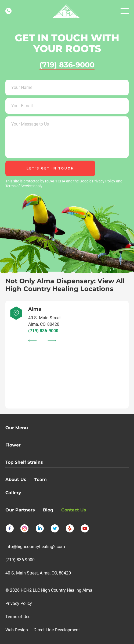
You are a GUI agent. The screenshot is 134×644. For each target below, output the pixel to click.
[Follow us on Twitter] (55, 528)
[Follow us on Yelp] (70, 528)
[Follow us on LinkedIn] (40, 528)
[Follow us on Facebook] (10, 528)
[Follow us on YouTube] (85, 528)
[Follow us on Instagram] (25, 528)
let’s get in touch (50, 168)
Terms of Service (19, 186)
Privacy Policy (104, 181)
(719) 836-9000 (43, 331)
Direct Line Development (57, 630)
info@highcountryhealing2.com (35, 547)
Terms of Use (18, 617)
